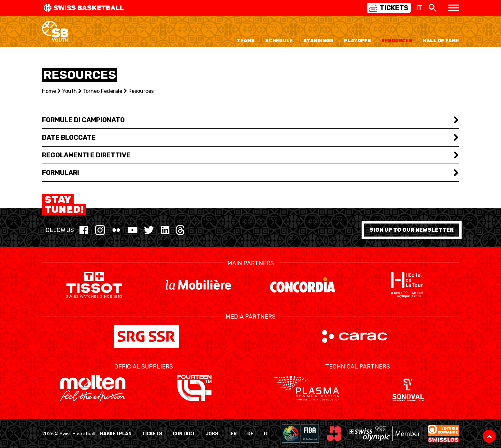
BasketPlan (116, 434)
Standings (318, 41)
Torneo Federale (103, 91)
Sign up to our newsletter (412, 230)
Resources (397, 41)
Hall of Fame (441, 41)
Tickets (152, 434)
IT (266, 434)
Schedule (279, 41)
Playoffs (358, 41)
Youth (70, 91)
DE (250, 434)
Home (49, 91)
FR (234, 434)
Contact (184, 434)
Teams (246, 41)
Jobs (212, 434)
